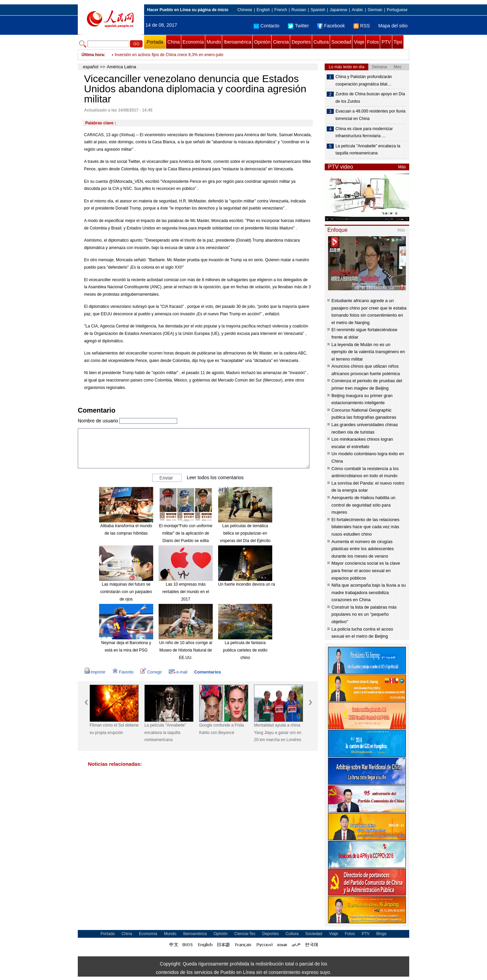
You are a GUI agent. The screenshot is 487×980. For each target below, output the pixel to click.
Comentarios (207, 672)
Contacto (266, 26)
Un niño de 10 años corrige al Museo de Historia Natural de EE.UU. (186, 650)
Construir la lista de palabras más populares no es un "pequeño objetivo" (364, 614)
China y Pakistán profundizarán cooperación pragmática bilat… (364, 80)
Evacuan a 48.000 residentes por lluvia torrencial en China (370, 115)
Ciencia (281, 42)
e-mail (178, 672)
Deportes (301, 42)
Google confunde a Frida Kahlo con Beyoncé (222, 729)
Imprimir (95, 672)
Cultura (321, 42)
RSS (362, 26)
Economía (193, 42)
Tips (398, 42)
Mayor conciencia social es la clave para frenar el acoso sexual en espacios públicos (366, 570)
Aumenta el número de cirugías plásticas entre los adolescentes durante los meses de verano (363, 549)
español (91, 67)
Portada (155, 42)
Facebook (331, 26)
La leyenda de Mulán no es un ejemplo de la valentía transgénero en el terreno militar (368, 352)
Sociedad (341, 42)
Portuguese (397, 10)
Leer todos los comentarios (215, 477)
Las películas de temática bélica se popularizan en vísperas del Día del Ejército (245, 533)
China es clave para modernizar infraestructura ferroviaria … (364, 132)
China (174, 42)
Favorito (123, 672)
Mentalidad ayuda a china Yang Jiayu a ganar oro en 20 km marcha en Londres (278, 732)
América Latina (122, 67)
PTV (386, 42)
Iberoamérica (237, 42)
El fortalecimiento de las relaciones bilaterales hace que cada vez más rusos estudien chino (365, 527)
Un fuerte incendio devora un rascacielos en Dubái (264, 584)
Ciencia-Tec (245, 934)
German (375, 10)
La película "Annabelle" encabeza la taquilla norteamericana (165, 732)
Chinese (245, 10)
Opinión (262, 42)
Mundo (214, 42)
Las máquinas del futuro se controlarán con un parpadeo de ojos (126, 592)
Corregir (151, 672)
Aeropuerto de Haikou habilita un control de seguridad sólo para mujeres (363, 505)
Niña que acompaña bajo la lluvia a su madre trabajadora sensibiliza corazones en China (369, 592)
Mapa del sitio (393, 26)
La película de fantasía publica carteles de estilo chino (245, 650)
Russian (299, 10)
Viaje (359, 42)
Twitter (298, 26)
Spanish (318, 10)
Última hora (93, 55)
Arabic (357, 10)
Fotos (373, 42)
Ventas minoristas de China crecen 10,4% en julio (159, 55)
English (263, 10)
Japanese (339, 10)
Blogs (381, 934)
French (281, 10)
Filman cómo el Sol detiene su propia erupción (114, 729)
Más (402, 167)
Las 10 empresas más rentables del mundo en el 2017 (186, 592)
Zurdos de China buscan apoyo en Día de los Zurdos (370, 98)
